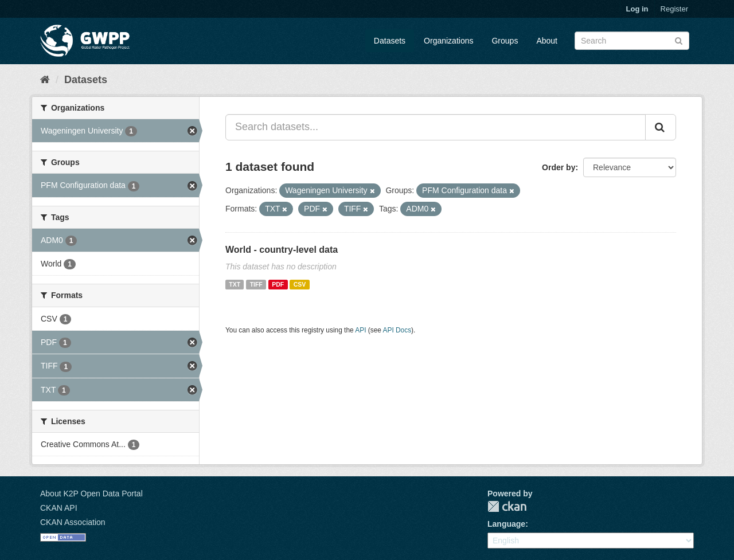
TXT (235, 284)
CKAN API (59, 508)
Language (506, 524)
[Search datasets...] (436, 127)
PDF (278, 284)
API (360, 330)
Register (674, 9)
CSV (300, 284)
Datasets (390, 41)
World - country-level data (282, 250)
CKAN (507, 506)
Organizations (448, 41)
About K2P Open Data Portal (91, 494)
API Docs (397, 330)
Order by (559, 167)
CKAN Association (73, 522)
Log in (637, 9)
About (547, 41)
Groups (505, 41)
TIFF (256, 284)
